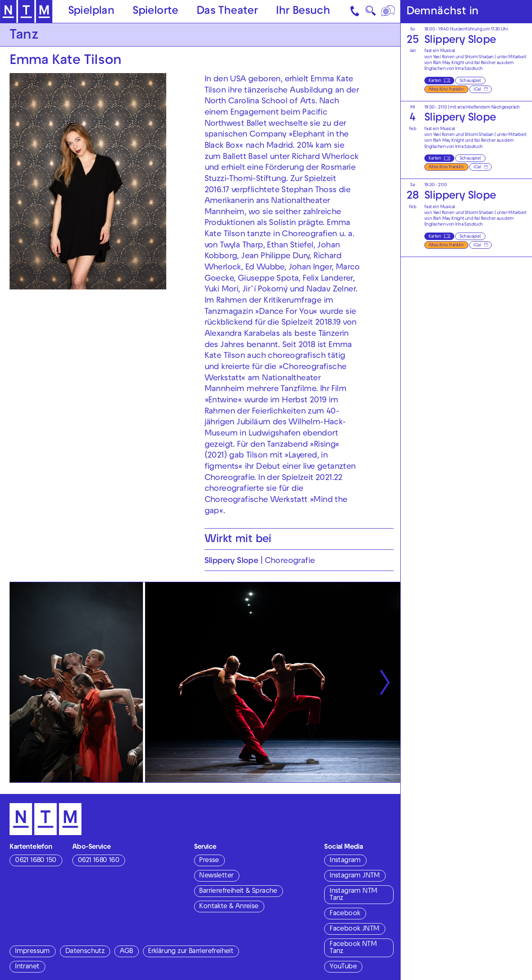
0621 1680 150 (36, 861)
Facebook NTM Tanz (353, 948)
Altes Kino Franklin (446, 90)
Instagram (345, 861)
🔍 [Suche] (371, 13)
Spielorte (155, 12)
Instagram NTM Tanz (353, 895)
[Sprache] (389, 11)
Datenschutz (85, 952)
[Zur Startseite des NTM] (26, 12)
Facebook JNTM (354, 929)
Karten (435, 81)
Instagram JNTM (355, 876)
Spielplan (91, 12)
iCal (477, 90)
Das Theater (227, 12)
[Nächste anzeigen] (385, 682)
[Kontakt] (356, 11)
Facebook (345, 914)
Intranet (27, 967)
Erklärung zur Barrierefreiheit (191, 952)
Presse (209, 861)
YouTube (343, 967)
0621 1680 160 (99, 861)
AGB (126, 952)
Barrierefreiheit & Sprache (238, 892)
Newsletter (216, 876)
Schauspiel (470, 81)
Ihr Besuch (303, 12)
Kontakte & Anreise (229, 907)
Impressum (32, 952)
